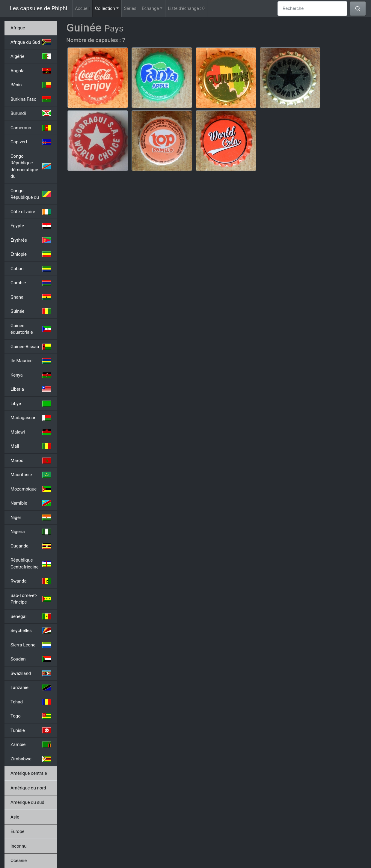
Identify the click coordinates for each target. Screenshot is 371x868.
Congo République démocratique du (31, 166)
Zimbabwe (31, 759)
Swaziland (31, 673)
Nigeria (31, 532)
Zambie (31, 744)
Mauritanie (31, 475)
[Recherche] (312, 9)
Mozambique (31, 489)
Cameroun (31, 128)
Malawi (31, 432)
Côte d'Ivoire (31, 212)
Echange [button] (150, 8)
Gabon (31, 269)
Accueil (82, 8)
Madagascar (31, 418)
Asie (15, 817)
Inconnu (19, 846)
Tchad (31, 702)
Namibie (31, 503)
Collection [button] (108, 8)
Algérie (31, 56)
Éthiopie (31, 254)
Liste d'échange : (186, 8)
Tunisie (31, 730)
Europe (18, 831)
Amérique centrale (29, 773)
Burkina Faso (31, 99)
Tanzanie (31, 688)
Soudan (31, 659)
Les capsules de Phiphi (39, 8)
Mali (31, 446)
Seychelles (31, 631)
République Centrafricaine (31, 564)
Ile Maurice (31, 361)
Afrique (18, 28)
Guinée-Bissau (31, 347)
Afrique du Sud (31, 42)
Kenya (31, 375)
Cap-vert (31, 142)
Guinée (31, 311)
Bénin (31, 85)
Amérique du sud (27, 802)
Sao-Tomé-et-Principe (31, 599)
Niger (31, 518)
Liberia (31, 389)
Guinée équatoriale (31, 329)
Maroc (31, 461)
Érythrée (31, 240)
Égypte (31, 226)
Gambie (31, 283)
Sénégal (31, 616)
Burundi (31, 113)
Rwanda (31, 581)
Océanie (19, 861)
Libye (31, 404)
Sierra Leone (31, 645)
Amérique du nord (28, 788)
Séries (130, 8)
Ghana (31, 297)
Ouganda (31, 546)
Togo (31, 716)
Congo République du (31, 194)
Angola (31, 71)
